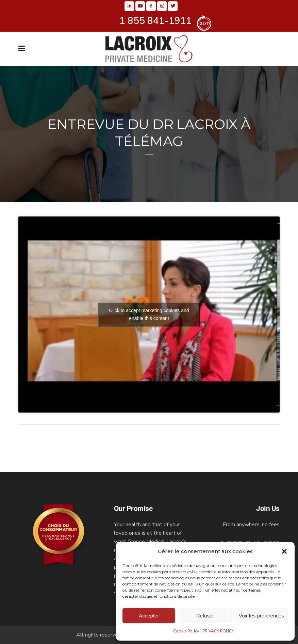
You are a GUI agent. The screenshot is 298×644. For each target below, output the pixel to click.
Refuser (205, 616)
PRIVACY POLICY (218, 631)
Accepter (149, 616)
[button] (284, 551)
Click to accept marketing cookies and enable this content (149, 314)
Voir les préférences (261, 616)
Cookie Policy (186, 631)
